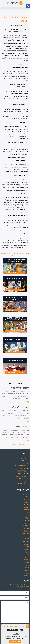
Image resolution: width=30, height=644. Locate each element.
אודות (24, 461)
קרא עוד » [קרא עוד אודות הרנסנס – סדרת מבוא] (26, 402)
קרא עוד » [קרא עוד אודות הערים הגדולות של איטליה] (26, 421)
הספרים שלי (22, 463)
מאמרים (23, 468)
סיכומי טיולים (22, 484)
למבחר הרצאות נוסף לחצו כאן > (19, 444)
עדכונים (23, 481)
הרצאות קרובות (21, 479)
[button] (28, 6)
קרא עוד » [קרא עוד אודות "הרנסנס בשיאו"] (26, 440)
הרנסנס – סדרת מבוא (20, 388)
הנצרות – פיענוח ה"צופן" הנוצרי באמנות (26, 570)
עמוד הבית (22, 458)
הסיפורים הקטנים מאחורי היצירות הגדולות (26, 547)
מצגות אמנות (22, 473)
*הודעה (15, 612)
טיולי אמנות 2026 (20, 466)
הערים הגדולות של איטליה (18, 407)
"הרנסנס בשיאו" (22, 426)
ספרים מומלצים (21, 476)
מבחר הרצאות (21, 471)
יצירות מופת (25, 531)
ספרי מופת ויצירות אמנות (26, 536)
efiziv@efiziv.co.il (23, 587)
